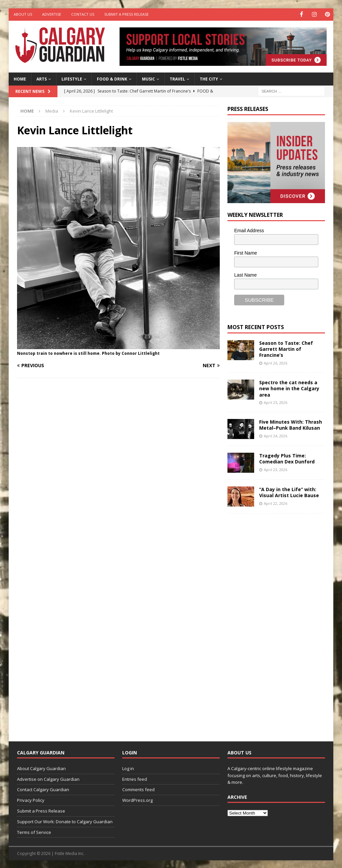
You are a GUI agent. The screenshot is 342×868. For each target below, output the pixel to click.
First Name (245, 252)
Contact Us (83, 14)
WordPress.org (137, 800)
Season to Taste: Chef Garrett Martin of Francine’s (286, 348)
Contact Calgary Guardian (43, 789)
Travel (177, 78)
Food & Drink (112, 78)
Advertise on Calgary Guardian (48, 778)
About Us (23, 14)
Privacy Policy (31, 800)
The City (209, 78)
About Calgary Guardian (41, 768)
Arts (42, 78)
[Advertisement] (278, 622)
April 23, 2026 (276, 469)
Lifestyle (72, 78)
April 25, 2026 (276, 402)
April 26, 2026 (276, 362)
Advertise (52, 14)
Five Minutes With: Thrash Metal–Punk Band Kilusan (291, 424)
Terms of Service (34, 832)
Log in (128, 768)
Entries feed (135, 778)
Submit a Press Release (126, 14)
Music (148, 78)
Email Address (249, 230)
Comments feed (138, 789)
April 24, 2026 (276, 435)
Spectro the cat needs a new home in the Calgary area (289, 388)
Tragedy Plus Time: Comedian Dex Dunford (287, 458)
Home (20, 78)
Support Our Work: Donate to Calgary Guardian (65, 821)
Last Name (245, 275)
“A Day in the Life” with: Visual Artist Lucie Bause (289, 492)
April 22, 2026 (276, 503)
